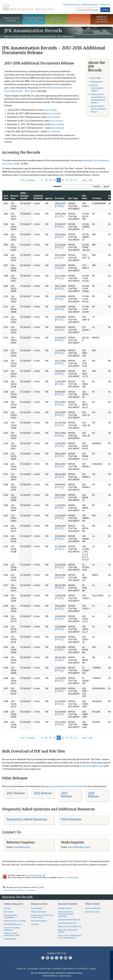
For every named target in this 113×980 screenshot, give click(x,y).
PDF (58, 206)
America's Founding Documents (102, 19)
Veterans (35, 924)
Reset (106, 186)
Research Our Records (11, 19)
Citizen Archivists (71, 4)
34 (71, 180)
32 (63, 180)
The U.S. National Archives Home (28, 7)
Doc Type (73, 198)
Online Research (13, 904)
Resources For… (40, 904)
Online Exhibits (10, 939)
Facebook (43, 958)
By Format (8, 912)
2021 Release (94, 795)
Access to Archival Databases (12, 929)
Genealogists (37, 908)
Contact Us (105, 4)
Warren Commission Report (97, 88)
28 (46, 180)
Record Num (14, 197)
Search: (57, 186)
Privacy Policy (45, 969)
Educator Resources (57, 19)
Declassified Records (67, 923)
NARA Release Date (24, 196)
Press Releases (71, 819)
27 (42, 180)
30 (55, 180)
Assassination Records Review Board (99, 109)
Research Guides (68, 904)
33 (67, 180)
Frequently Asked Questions (27, 819)
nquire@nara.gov (22, 847)
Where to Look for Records (70, 926)
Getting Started (65, 908)
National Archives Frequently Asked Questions (66, 914)
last (91, 180)
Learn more (88, 975)
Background (97, 82)
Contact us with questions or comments (19, 890)
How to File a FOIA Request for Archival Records (70, 937)
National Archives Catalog (15, 921)
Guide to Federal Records (69, 920)
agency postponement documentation (65, 786)
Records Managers (39, 921)
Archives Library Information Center (12, 934)
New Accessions (92, 912)
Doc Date (60, 198)
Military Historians (39, 912)
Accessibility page (70, 877)
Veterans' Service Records (34, 19)
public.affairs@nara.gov (79, 847)
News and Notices (93, 908)
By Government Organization (10, 916)
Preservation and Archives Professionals (42, 916)
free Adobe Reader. (35, 875)
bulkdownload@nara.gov (92, 766)
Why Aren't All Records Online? (68, 931)
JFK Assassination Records (44, 37)
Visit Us (79, 19)
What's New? (92, 904)
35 (75, 180)
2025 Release (16, 793)
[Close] (110, 953)
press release (49, 110)
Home (7, 37)
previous (31, 180)
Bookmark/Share (90, 4)
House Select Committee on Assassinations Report (98, 98)
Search (105, 10)
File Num (85, 197)
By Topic (7, 908)
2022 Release (66, 795)
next (85, 180)
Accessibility (33, 969)
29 (50, 180)
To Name (97, 198)
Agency (49, 198)
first (23, 180)
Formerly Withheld (38, 197)
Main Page (96, 78)
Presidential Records (13, 924)
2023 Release (43, 793)
